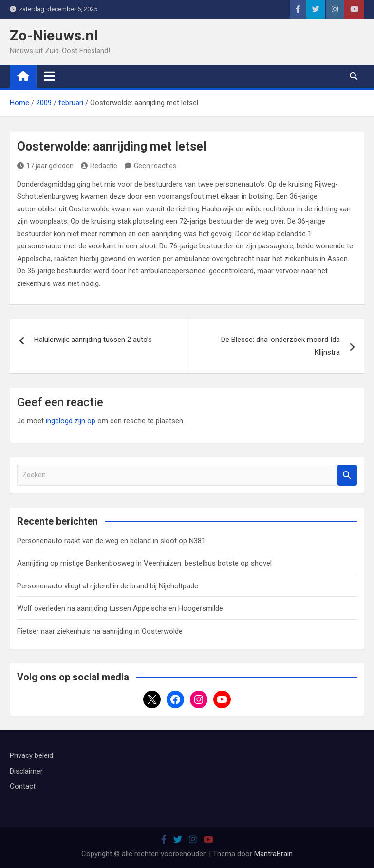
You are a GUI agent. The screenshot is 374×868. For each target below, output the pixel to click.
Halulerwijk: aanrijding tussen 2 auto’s (93, 340)
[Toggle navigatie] (49, 76)
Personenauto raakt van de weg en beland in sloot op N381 (111, 541)
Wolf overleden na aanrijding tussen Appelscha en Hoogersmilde (120, 608)
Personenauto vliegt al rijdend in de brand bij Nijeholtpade (108, 586)
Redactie (99, 166)
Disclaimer (26, 771)
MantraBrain (273, 854)
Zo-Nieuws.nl (54, 35)
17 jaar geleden (45, 166)
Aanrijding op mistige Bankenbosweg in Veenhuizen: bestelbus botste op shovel (144, 563)
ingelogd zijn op (71, 421)
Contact (23, 786)
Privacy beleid (31, 755)
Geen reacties (155, 166)
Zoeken (347, 475)
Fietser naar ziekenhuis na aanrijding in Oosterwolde (100, 631)
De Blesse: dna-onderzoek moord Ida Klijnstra (280, 346)
